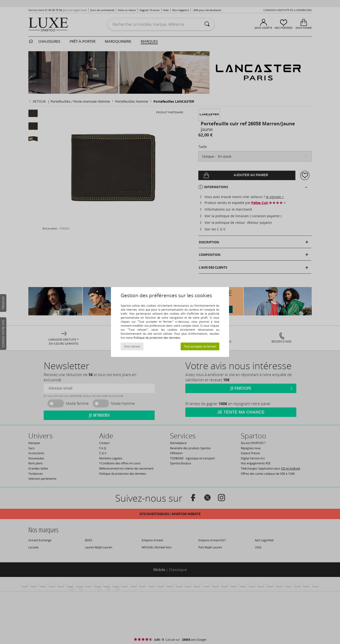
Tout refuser (132, 346)
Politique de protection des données (157, 338)
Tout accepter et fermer (200, 346)
